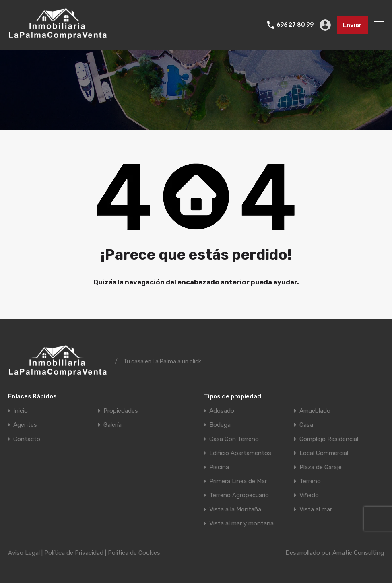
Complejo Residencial (329, 439)
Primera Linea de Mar (238, 481)
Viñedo (309, 495)
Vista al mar (316, 510)
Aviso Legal (24, 553)
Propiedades (121, 411)
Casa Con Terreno (234, 439)
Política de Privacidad (74, 553)
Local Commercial (324, 453)
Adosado (222, 411)
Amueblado (315, 411)
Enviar (352, 25)
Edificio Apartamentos (240, 453)
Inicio (21, 411)
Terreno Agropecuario (239, 495)
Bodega (220, 425)
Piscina (219, 467)
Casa (306, 425)
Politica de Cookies (134, 553)
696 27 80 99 (295, 25)
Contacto (27, 439)
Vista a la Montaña (235, 510)
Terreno (310, 481)
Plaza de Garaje (321, 467)
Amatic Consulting (358, 553)
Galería (112, 425)
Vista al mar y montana (241, 524)
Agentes (25, 425)
